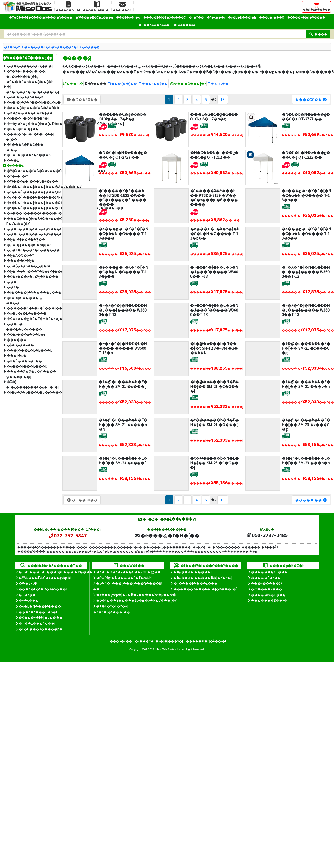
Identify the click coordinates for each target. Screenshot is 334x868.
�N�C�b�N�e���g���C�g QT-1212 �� (214, 155)
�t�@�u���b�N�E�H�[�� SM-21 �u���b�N (123, 424)
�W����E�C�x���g (94, 17)
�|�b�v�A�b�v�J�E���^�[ (30, 89)
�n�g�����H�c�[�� (30, 113)
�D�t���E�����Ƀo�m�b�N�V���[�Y (136, 600)
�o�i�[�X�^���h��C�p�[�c (30, 102)
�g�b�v (12, 47)
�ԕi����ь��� (267, 589)
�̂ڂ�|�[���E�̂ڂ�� (26, 239)
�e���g (90, 47)
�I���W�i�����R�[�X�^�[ (203, 578)
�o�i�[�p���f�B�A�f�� (30, 107)
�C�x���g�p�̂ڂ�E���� (30, 276)
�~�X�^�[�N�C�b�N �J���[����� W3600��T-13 (214, 271)
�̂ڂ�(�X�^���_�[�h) (28, 266)
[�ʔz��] (112, 126)
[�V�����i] (103, 126)
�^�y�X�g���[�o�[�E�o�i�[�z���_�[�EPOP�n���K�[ (30, 123)
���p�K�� (121, 641)
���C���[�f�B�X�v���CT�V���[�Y (30, 234)
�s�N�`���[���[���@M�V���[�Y (30, 192)
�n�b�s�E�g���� (27, 313)
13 (223, 99)
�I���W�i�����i (193, 572)
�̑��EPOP (28, 583)
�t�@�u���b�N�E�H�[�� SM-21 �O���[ (214, 422)
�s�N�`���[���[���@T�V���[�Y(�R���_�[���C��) (30, 208)
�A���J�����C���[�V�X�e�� (30, 213)
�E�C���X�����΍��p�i (41, 629)
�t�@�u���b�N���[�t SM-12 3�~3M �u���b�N (214, 348)
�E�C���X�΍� (185, 25)
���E (13, 160)
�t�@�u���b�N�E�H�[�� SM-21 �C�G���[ (214, 386)
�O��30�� (82, 99)
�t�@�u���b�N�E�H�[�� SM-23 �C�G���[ (214, 462)
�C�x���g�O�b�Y (26, 334)
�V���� (97, 83)
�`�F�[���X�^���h (29, 155)
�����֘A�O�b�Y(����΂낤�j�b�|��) (30, 374)
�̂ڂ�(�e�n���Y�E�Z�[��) (30, 271)
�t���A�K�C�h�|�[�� (25, 147)
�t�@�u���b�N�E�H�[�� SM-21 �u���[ (123, 384)
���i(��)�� (124, 83)
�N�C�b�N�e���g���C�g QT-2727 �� (306, 116)
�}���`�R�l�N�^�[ (28, 118)
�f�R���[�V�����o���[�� (30, 292)
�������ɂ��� (269, 572)
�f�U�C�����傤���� (24, 300)
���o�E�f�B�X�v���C (164, 17)
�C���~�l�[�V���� (306, 17)
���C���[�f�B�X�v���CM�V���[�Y (30, 229)
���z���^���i (154, 25)
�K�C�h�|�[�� (23, 129)
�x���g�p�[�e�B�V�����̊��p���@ (136, 594)
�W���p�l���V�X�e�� (30, 181)
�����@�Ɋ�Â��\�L (206, 641)
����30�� (311, 99)
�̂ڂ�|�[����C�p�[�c (29, 245)
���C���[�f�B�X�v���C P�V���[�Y (30, 221)
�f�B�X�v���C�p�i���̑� (30, 392)
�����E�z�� (266, 578)
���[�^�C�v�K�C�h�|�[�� (30, 137)
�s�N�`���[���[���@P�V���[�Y (30, 197)
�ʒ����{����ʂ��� (196, 583)
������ (17, 340)
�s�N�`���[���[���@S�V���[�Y (30, 202)
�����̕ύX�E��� (268, 595)
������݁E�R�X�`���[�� (30, 308)
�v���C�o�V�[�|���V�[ (159, 641)
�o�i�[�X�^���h (25, 97)
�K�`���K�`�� (24, 361)
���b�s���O (272, 17)
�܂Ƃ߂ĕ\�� (220, 83)
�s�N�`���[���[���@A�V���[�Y (30, 186)
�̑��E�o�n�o (128, 17)
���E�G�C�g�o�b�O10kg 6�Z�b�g (214, 116)
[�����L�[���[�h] (155, 34)
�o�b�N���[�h (242, 17)
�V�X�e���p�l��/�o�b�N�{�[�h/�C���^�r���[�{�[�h (30, 76)
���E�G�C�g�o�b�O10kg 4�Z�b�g (123, 116)
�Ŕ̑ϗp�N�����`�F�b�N (124, 578)
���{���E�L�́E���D (30, 350)
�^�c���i (216, 17)
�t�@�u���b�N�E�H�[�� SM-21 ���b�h (306, 384)
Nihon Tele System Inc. (168, 649)
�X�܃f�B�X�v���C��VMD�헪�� (128, 572)
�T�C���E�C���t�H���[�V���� (41, 17)
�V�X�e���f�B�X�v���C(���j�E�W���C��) (30, 171)
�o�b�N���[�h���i (40, 606)
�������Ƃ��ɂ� (269, 600)
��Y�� (196, 17)
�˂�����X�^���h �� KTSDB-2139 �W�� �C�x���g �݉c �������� (214, 197)
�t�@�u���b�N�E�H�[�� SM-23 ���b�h (306, 460)
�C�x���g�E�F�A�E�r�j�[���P (30, 318)
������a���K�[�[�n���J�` (206, 589)
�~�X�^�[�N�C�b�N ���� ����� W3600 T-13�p (123, 348)
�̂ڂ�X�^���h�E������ (30, 250)
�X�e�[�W (17, 176)
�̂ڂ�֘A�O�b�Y (20, 255)
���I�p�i (17, 355)
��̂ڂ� (13, 287)
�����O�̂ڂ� (21, 260)
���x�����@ (266, 583)
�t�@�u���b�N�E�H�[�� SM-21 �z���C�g (306, 348)
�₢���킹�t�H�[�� (167, 535)
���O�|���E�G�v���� (24, 327)
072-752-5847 (67, 536)
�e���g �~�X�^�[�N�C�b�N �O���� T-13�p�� (306, 195)
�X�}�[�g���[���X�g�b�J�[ (30, 384)
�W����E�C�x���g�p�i (51, 47)
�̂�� (12, 282)
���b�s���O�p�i (38, 612)
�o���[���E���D (27, 366)
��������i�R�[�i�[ (30, 66)
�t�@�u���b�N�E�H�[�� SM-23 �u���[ (123, 460)
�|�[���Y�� (20, 345)
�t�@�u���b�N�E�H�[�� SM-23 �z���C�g (306, 424)
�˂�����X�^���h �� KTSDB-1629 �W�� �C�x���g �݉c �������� (123, 197)
